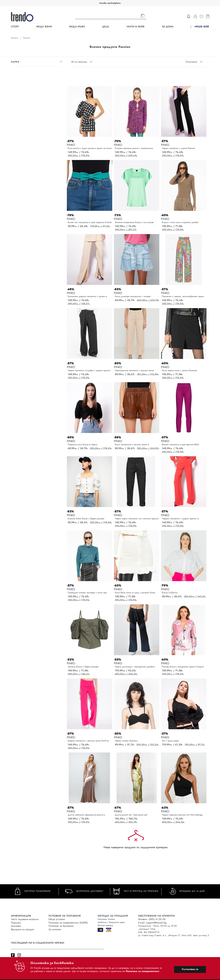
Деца (106, 27)
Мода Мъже (77, 27)
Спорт (15, 27)
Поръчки (16, 923)
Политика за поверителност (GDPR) (68, 923)
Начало (15, 38)
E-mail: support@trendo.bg (152, 923)
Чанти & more (135, 27)
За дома (168, 27)
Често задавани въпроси (25, 919)
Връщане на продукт (23, 929)
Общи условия (57, 919)
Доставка (16, 926)
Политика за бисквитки (61, 926)
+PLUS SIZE (202, 27)
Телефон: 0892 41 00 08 (152, 919)
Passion (27, 38)
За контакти (55, 929)
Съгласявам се (190, 969)
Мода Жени (44, 27)
